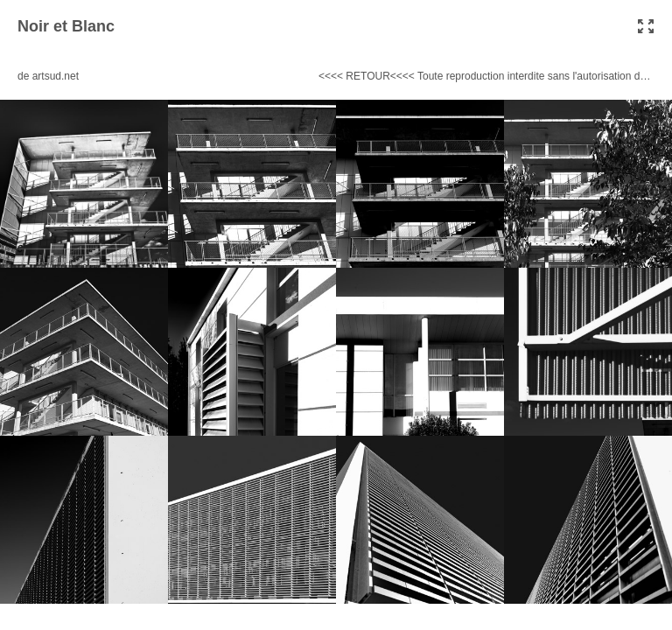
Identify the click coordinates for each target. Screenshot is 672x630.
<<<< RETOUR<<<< (367, 76)
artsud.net (56, 76)
